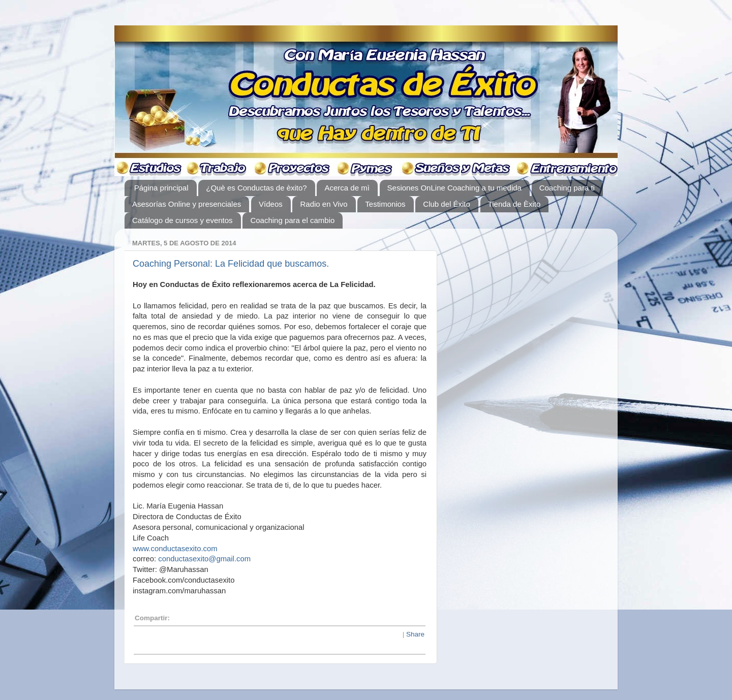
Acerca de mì (347, 188)
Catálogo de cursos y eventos (182, 220)
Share (415, 634)
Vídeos (271, 204)
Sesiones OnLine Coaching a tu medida (454, 188)
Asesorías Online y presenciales (187, 204)
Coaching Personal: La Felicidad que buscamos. (231, 264)
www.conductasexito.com (175, 549)
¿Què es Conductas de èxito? (256, 188)
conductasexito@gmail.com (204, 559)
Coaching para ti (567, 188)
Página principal (161, 188)
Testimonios (385, 204)
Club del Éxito (447, 204)
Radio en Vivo (324, 204)
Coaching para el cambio (292, 220)
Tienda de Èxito (514, 204)
